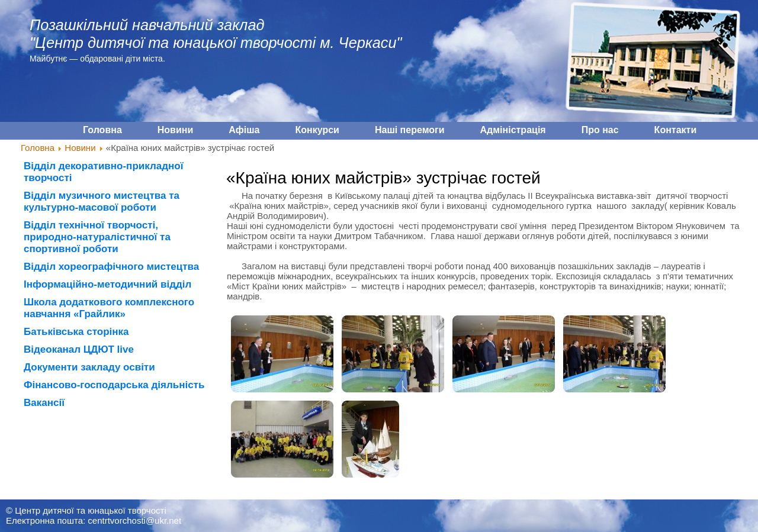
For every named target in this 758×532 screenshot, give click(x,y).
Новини (80, 148)
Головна (38, 148)
